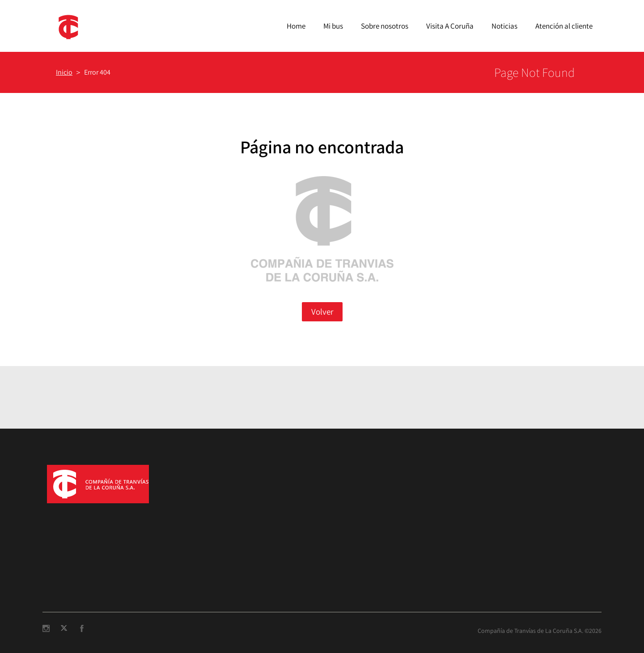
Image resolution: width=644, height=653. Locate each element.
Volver (322, 312)
